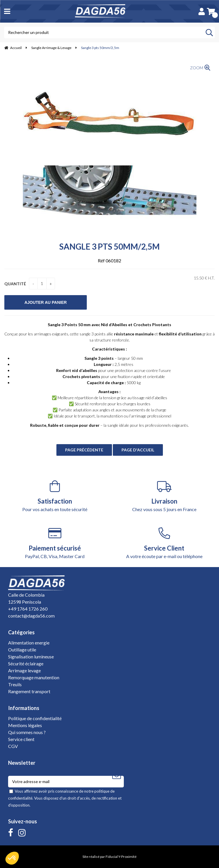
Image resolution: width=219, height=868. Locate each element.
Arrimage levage (24, 670)
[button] (12, 858)
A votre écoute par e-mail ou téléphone (164, 543)
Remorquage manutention (34, 677)
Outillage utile (22, 650)
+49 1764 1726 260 (28, 609)
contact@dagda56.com (31, 616)
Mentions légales (25, 725)
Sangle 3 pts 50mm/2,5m (109, 246)
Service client (21, 739)
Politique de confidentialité (35, 718)
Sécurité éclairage (26, 663)
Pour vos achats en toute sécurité (55, 496)
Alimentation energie (29, 643)
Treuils (15, 684)
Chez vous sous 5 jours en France (164, 496)
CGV (13, 746)
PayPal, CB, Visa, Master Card (55, 543)
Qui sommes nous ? (27, 732)
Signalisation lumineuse (31, 657)
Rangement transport (29, 691)
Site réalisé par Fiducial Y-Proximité (109, 857)
